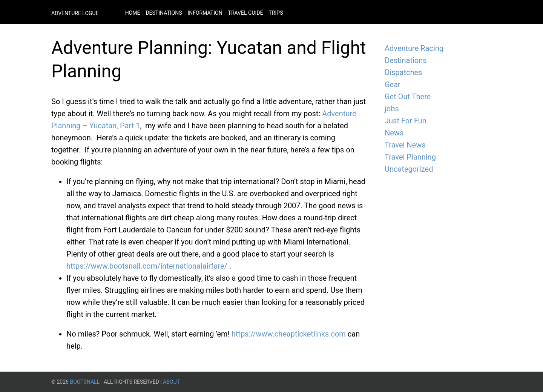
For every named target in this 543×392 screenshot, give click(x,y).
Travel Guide (246, 13)
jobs (392, 109)
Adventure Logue (75, 13)
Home (133, 13)
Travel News (405, 145)
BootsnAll (85, 382)
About (171, 382)
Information (205, 13)
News (394, 133)
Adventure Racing (414, 48)
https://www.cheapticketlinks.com (289, 334)
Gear (393, 85)
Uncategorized (409, 169)
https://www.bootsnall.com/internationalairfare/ (148, 266)
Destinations (164, 13)
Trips (276, 13)
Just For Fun (406, 121)
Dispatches (403, 72)
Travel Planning (410, 157)
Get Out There (408, 97)
